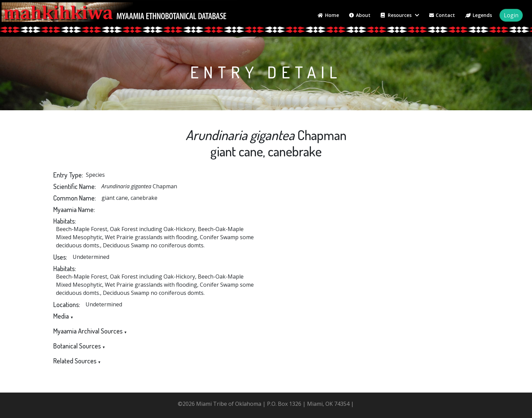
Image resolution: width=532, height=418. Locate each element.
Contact (442, 15)
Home (328, 15)
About (360, 15)
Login (511, 15)
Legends (479, 15)
